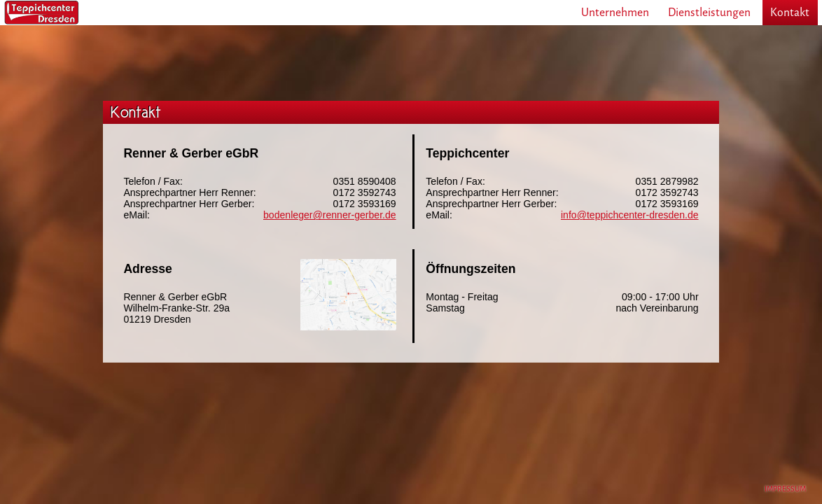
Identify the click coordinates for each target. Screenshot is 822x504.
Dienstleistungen (709, 12)
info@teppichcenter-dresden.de (630, 215)
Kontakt (790, 12)
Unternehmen (615, 12)
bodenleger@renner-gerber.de (330, 215)
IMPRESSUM (785, 489)
